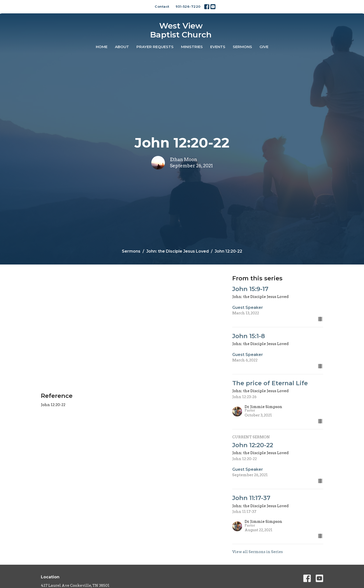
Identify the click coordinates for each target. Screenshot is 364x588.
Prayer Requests (155, 47)
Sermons (242, 47)
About (122, 47)
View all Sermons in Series (258, 552)
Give (264, 47)
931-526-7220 (188, 6)
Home (102, 47)
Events (218, 47)
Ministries (192, 47)
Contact (162, 6)
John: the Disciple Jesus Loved (178, 251)
